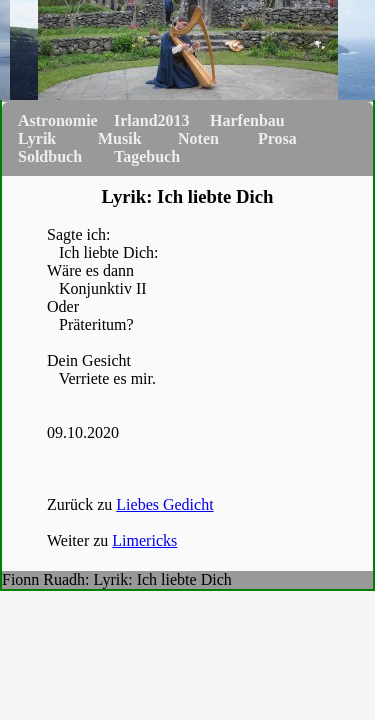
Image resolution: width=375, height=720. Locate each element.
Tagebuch (147, 156)
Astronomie (58, 120)
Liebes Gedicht (164, 504)
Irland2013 (152, 120)
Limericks (144, 540)
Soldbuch (50, 156)
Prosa (277, 138)
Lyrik (37, 138)
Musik (120, 138)
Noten (198, 138)
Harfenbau (247, 120)
